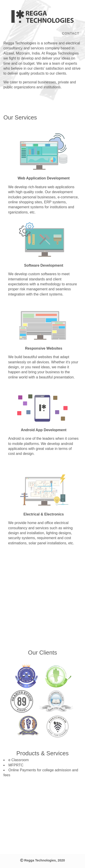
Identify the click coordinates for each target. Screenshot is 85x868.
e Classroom (19, 760)
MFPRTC (16, 765)
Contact (71, 33)
